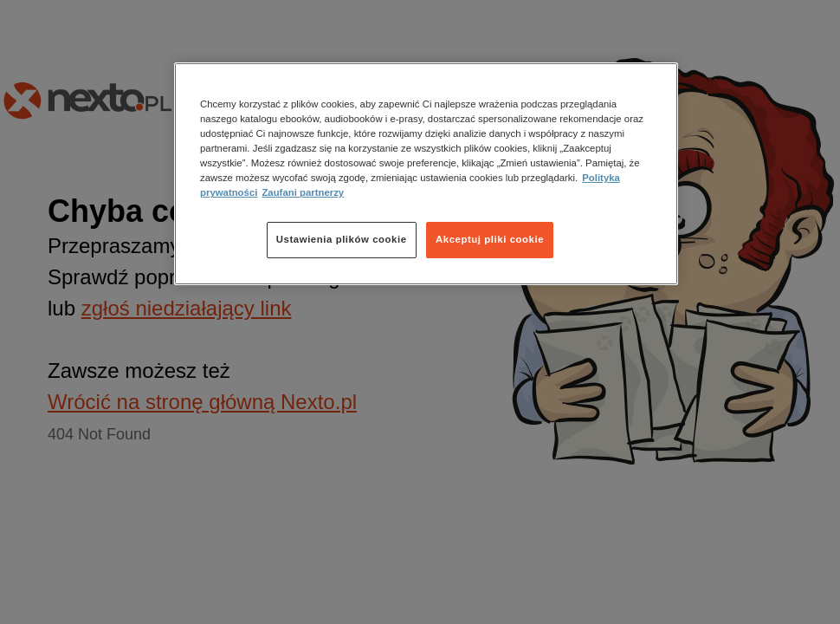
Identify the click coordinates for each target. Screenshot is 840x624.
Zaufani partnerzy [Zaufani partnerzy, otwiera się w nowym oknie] (303, 192)
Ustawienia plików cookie (342, 239)
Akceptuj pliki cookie (490, 239)
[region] (426, 174)
